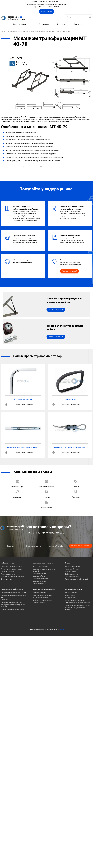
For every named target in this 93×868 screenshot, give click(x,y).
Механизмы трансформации (43, 571)
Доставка (61, 23)
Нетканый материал (40, 601)
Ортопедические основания (42, 603)
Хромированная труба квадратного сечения (13, 614)
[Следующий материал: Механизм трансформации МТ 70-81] (34, 166)
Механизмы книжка (40, 589)
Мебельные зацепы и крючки (75, 609)
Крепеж (67, 571)
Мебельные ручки (71, 601)
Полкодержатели (71, 606)
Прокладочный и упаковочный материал (75, 617)
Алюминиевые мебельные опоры (12, 585)
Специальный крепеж (72, 585)
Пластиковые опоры (8, 582)
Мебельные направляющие (42, 609)
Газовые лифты (70, 603)
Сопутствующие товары (73, 597)
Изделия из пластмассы (41, 606)
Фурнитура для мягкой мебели (44, 597)
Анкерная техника (71, 580)
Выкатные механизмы (40, 575)
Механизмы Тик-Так (40, 582)
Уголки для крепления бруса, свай (76, 587)
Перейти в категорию (56, 313)
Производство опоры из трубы (11, 575)
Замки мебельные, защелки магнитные (78, 611)
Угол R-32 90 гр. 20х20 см (23, 408)
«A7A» (62, 638)
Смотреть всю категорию (24, 413)
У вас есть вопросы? (69, 270)
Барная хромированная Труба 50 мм (13, 601)
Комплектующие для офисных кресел (77, 614)
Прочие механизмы (39, 592)
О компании (44, 23)
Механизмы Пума (39, 584)
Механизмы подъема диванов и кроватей (44, 578)
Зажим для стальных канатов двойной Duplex (70, 456)
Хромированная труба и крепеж (12, 597)
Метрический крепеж (72, 577)
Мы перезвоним (46, 12)
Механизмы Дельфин (40, 587)
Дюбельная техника (72, 582)
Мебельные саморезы (72, 575)
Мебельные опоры (8, 571)
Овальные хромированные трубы (12, 618)
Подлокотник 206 (70, 408)
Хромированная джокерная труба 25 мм (14, 605)
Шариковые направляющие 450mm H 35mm (23, 456)
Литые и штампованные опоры (11, 577)
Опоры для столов (7, 587)
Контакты (78, 23)
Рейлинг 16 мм (6, 608)
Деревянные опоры (8, 580)
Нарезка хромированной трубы (12, 610)
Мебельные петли (39, 611)
